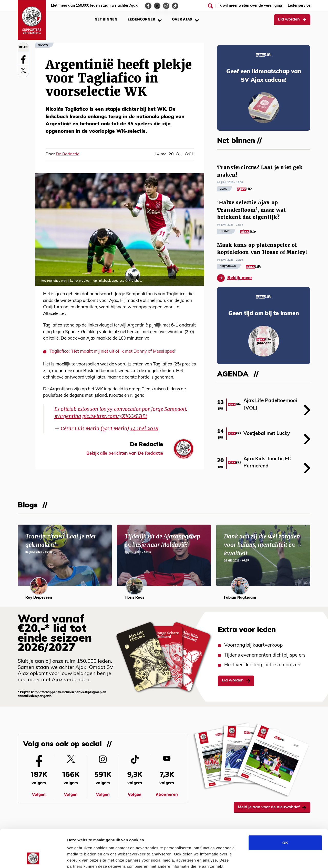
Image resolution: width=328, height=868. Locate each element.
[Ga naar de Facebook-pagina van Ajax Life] (148, 6)
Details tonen (277, 858)
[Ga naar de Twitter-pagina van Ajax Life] (157, 6)
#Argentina (68, 416)
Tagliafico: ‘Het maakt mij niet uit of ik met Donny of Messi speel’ (113, 351)
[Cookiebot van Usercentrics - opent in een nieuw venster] (33, 858)
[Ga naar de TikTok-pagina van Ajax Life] (175, 6)
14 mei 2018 (144, 428)
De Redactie (68, 154)
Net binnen (106, 19)
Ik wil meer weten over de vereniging (250, 6)
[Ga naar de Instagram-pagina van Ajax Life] (166, 6)
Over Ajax (185, 19)
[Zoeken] (210, 6)
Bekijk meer (235, 278)
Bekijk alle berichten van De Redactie (125, 453)
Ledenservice (299, 6)
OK (285, 807)
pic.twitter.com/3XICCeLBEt (115, 416)
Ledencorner (145, 19)
